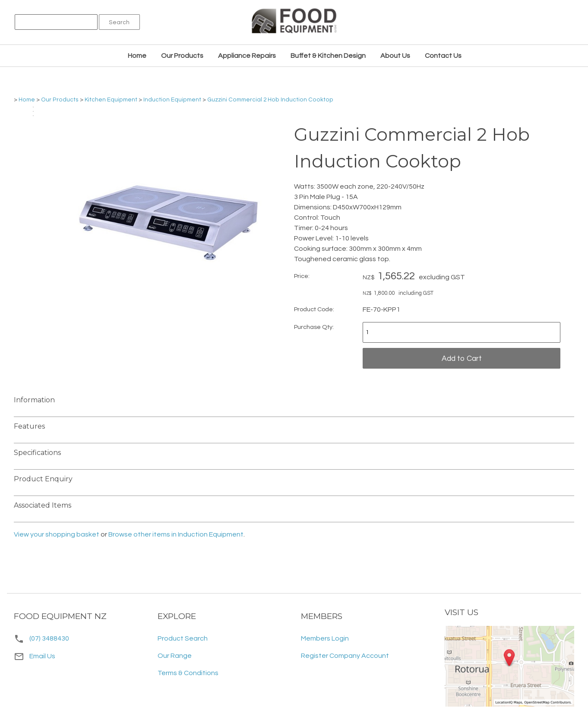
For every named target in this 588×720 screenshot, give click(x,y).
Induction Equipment (172, 100)
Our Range (175, 656)
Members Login (325, 638)
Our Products (182, 56)
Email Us (35, 656)
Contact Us (443, 56)
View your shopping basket (57, 534)
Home (137, 56)
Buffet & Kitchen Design (328, 56)
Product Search (183, 638)
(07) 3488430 (49, 638)
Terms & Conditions (188, 673)
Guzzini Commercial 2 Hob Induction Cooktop (270, 100)
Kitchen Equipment (111, 100)
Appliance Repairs (247, 56)
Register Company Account (345, 656)
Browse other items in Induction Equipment (176, 534)
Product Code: (314, 309)
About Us (395, 56)
